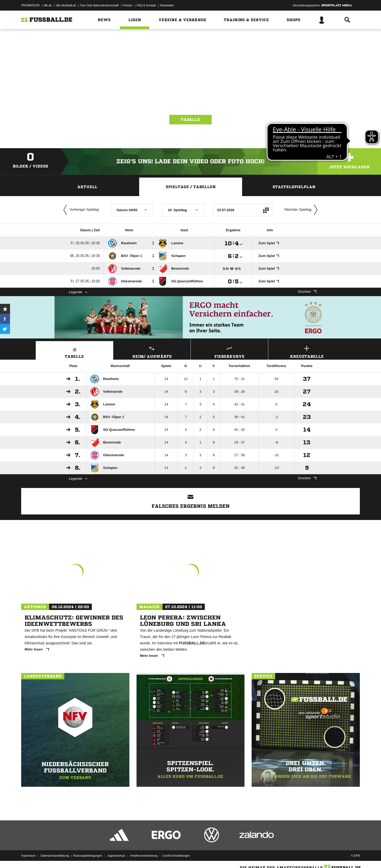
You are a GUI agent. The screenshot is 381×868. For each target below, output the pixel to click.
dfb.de (48, 5)
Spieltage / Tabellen (191, 187)
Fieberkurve (229, 351)
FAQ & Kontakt (146, 5)
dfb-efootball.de (66, 5)
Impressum (28, 856)
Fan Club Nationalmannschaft (100, 5)
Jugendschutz (116, 856)
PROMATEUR (30, 5)
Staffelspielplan (294, 187)
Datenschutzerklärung (55, 856)
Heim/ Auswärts (152, 351)
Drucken (307, 291)
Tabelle (190, 120)
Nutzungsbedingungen (88, 856)
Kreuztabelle (307, 351)
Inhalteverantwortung (144, 856)
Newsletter (167, 5)
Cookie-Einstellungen (176, 856)
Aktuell (87, 187)
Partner (128, 5)
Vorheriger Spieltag (80, 210)
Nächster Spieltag (302, 210)
